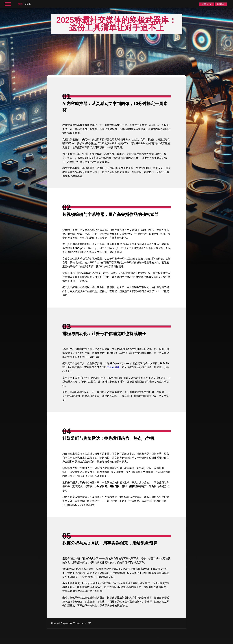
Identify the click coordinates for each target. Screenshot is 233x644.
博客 (20, 4)
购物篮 (221, 4)
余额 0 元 (207, 4)
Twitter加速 (113, 367)
